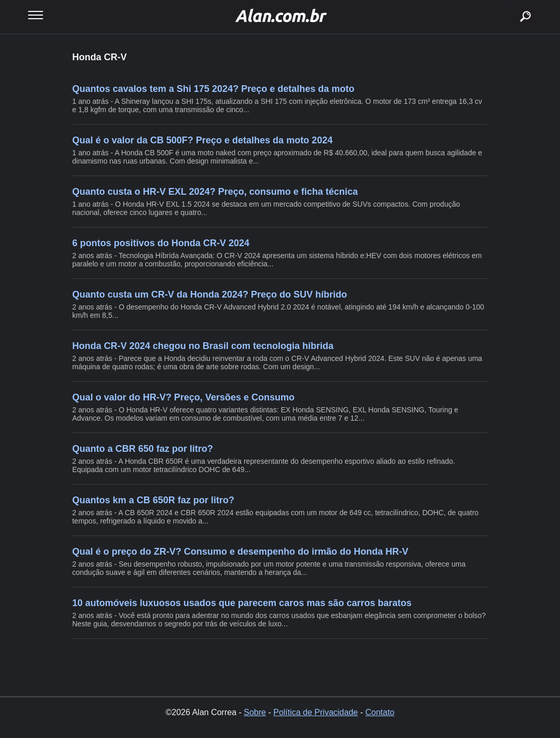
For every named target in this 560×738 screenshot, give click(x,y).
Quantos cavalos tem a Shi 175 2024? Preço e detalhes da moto (213, 89)
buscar (509, 4)
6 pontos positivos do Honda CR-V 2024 (161, 243)
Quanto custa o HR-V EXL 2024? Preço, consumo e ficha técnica (215, 192)
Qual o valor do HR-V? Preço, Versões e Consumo (183, 397)
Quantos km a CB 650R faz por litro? (153, 500)
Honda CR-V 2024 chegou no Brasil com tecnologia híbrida (203, 346)
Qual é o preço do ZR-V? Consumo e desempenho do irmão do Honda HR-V (240, 552)
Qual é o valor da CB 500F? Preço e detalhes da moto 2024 (202, 140)
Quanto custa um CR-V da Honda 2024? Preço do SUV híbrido (210, 294)
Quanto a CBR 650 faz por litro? (143, 449)
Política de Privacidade (316, 712)
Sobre (255, 712)
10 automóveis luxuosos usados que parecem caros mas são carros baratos (242, 603)
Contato (380, 712)
